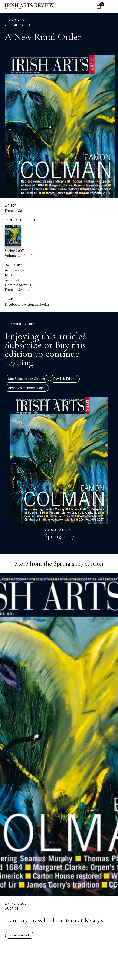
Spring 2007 (15, 20)
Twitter (27, 304)
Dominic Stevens (18, 285)
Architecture (15, 270)
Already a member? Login (27, 388)
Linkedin (42, 304)
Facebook (12, 304)
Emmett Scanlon (18, 210)
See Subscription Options (27, 379)
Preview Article (20, 935)
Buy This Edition (65, 379)
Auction (12, 909)
